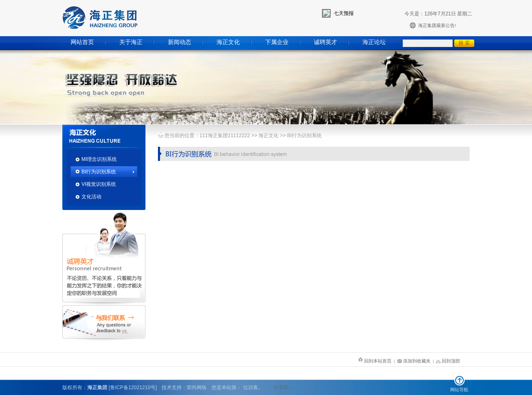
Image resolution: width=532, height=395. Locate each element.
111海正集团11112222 (225, 136)
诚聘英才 (325, 42)
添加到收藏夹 (414, 361)
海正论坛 (374, 42)
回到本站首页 (375, 361)
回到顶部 (448, 361)
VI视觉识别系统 (99, 184)
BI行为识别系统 (99, 172)
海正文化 (228, 42)
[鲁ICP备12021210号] (133, 388)
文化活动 (91, 197)
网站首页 (82, 42)
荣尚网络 (197, 388)
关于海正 (131, 42)
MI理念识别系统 (99, 159)
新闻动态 (180, 42)
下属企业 (277, 42)
